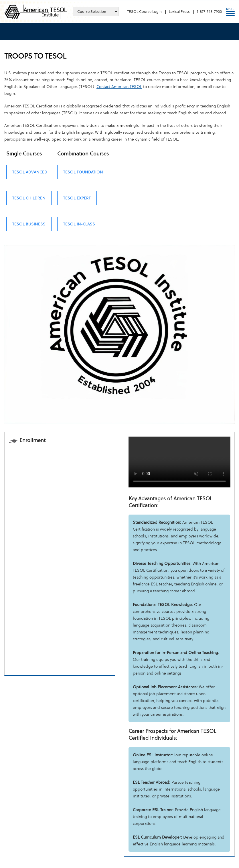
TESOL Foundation (83, 172)
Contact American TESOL (119, 87)
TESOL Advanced (30, 172)
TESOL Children (29, 198)
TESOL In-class (79, 224)
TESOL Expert (77, 198)
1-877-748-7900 (209, 12)
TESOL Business (29, 224)
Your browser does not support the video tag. (179, 462)
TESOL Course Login (144, 12)
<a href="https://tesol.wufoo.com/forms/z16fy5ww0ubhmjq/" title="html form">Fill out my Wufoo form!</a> (60, 559)
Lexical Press (179, 12)
